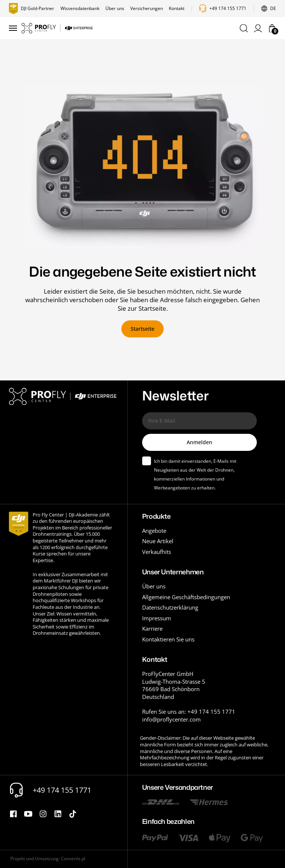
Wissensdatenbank (80, 9)
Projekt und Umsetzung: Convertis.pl (48, 859)
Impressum (157, 618)
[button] (244, 28)
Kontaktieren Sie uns (168, 639)
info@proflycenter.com (171, 719)
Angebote (154, 531)
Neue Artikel (158, 541)
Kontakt (177, 9)
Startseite (142, 329)
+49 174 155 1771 (228, 9)
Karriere (152, 628)
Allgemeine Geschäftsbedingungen (186, 597)
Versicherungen (147, 9)
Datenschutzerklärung (170, 607)
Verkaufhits (157, 552)
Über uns (115, 9)
